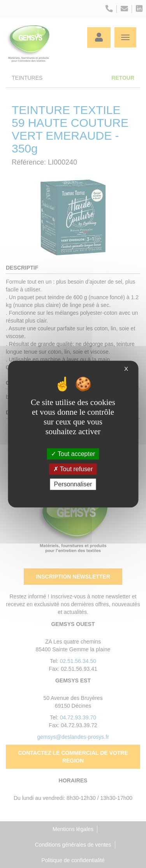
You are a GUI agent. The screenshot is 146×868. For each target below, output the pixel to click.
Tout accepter (73, 454)
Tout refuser (73, 469)
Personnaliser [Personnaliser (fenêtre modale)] (73, 484)
